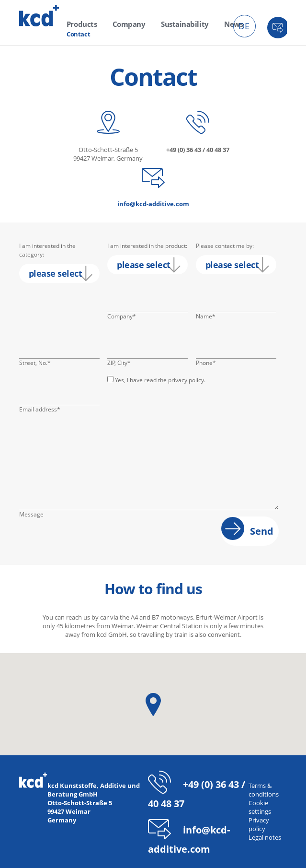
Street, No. (35, 363)
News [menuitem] (216, 24)
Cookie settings (260, 807)
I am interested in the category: (47, 250)
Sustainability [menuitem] (172, 24)
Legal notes (265, 837)
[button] (153, 704)
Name (210, 317)
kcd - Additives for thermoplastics (39, 16)
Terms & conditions (264, 790)
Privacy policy (259, 824)
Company (122, 317)
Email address (40, 410)
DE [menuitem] (244, 26)
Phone (210, 363)
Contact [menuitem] (78, 33)
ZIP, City (122, 363)
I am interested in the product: (147, 246)
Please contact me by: (225, 246)
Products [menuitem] (80, 24)
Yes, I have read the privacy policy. (160, 380)
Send (262, 531)
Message (31, 514)
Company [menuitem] (122, 24)
